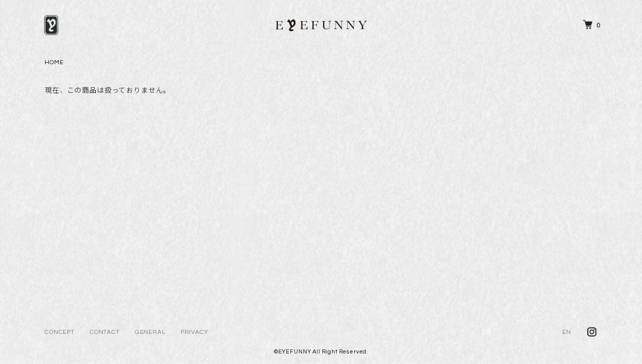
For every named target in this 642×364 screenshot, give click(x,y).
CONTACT (105, 332)
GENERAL (150, 332)
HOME (54, 62)
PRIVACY (194, 332)
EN (567, 332)
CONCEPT (60, 332)
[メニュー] (51, 25)
